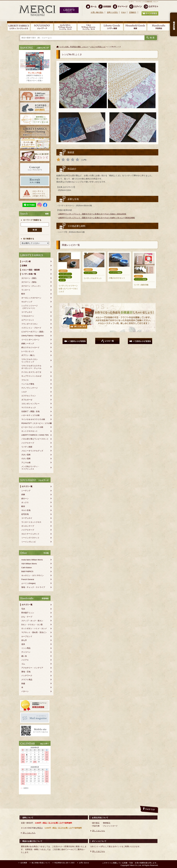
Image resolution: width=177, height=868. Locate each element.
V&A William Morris (29, 564)
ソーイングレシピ (29, 542)
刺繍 (23, 684)
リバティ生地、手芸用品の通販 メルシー (74, 47)
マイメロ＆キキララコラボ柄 (33, 419)
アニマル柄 (26, 463)
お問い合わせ (84, 863)
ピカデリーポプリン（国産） (33, 332)
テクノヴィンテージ (30, 388)
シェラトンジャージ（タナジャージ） (30, 307)
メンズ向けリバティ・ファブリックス (30, 468)
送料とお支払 (112, 12)
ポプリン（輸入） (29, 355)
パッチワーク (27, 676)
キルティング (27, 302)
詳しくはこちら (29, 833)
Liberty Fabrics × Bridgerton (33, 336)
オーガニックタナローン (31, 298)
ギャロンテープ (28, 526)
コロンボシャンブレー (30, 404)
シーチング (26, 491)
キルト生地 (26, 510)
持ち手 (24, 640)
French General (28, 579)
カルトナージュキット (30, 534)
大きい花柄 (26, 455)
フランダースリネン (30, 324)
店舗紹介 (133, 12)
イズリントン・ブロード (31, 328)
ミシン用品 (26, 648)
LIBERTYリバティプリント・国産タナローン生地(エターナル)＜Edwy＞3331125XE (92, 214)
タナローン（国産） (30, 278)
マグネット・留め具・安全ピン (34, 632)
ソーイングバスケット (30, 538)
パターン (25, 691)
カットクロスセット (30, 431)
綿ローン (25, 499)
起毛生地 (25, 514)
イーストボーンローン (30, 340)
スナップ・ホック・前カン (32, 621)
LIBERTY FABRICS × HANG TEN (35, 435)
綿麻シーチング (28, 344)
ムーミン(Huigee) (28, 583)
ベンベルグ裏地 (28, 384)
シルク (24, 392)
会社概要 (24, 863)
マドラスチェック (29, 408)
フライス (25, 380)
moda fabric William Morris (32, 560)
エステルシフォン (29, 396)
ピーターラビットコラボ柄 (32, 427)
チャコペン (26, 652)
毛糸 (23, 609)
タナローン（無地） (30, 282)
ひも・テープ (27, 617)
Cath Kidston (27, 568)
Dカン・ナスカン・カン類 (32, 625)
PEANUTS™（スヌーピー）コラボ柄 (37, 423)
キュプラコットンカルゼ (31, 376)
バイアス (25, 660)
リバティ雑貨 (27, 447)
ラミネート (26, 290)
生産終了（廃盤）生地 (30, 411)
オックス (25, 502)
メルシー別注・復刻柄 (31, 270)
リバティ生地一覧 (29, 274)
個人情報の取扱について (41, 863)
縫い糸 (24, 656)
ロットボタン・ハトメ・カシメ (34, 628)
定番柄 (24, 266)
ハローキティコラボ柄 (30, 415)
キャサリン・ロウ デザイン (33, 575)
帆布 (23, 294)
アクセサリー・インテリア (32, 668)
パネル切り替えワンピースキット (35, 439)
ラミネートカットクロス (31, 522)
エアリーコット (28, 320)
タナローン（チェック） (31, 286)
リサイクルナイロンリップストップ (30, 361)
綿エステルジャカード (30, 347)
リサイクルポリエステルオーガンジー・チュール (31, 367)
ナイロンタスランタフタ (31, 372)
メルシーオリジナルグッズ (32, 451)
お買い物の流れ (97, 12)
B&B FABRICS (27, 571)
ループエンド (27, 636)
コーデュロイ (27, 312)
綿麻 (23, 494)
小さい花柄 (26, 459)
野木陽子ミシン (28, 613)
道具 (23, 644)
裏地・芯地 (26, 672)
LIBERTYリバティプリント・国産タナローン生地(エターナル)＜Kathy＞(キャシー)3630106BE (97, 218)
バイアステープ (28, 443)
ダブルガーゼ (27, 400)
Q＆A (123, 12)
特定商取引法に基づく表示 (64, 863)
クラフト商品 (27, 680)
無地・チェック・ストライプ (33, 587)
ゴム (23, 664)
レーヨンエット (28, 351)
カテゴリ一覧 (27, 486)
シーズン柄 (26, 261)
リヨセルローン (28, 316)
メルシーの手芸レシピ (98, 47)
